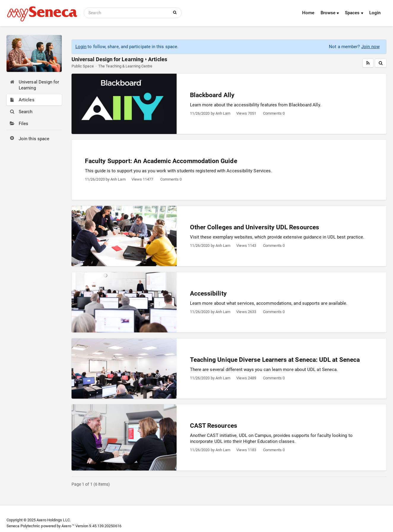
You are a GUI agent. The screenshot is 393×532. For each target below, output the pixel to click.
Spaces (354, 13)
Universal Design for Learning (107, 59)
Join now (370, 47)
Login (375, 13)
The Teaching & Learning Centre (125, 66)
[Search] (127, 13)
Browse (330, 13)
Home (308, 13)
